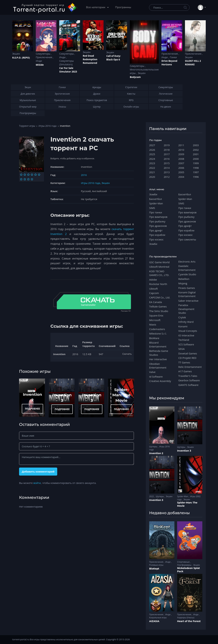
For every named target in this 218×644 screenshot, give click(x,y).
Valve (152, 372)
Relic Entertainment (190, 367)
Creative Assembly (160, 381)
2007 (181, 163)
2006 (181, 168)
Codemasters (157, 329)
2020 (152, 177)
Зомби (153, 194)
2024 (152, 159)
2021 (152, 172)
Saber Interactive (188, 301)
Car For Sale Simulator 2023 (68, 70)
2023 (152, 163)
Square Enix (156, 315)
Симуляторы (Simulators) (67, 63)
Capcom (154, 293)
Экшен (16, 54)
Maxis (153, 324)
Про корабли (157, 235)
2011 (181, 145)
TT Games (184, 362)
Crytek (182, 317)
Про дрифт (156, 230)
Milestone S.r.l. (158, 333)
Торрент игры (27, 126)
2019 (167, 145)
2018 (167, 150)
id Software (156, 377)
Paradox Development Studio (186, 309)
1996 (196, 177)
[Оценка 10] (32, 179)
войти (37, 483)
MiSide (40, 65)
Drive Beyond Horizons (169, 63)
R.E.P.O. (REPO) (21, 58)
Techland (184, 340)
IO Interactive (186, 335)
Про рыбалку (157, 221)
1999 (196, 163)
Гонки (173, 57)
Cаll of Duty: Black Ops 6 (114, 58)
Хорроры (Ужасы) (186, 618)
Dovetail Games (188, 353)
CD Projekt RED (187, 358)
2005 (181, 172)
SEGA (181, 349)
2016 (84, 175)
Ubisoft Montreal (159, 267)
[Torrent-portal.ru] (45, 7)
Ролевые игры (156, 565)
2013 (167, 172)
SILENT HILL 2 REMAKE (193, 63)
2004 (181, 177)
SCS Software (186, 344)
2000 (196, 159)
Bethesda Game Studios (159, 353)
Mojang (183, 283)
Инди (39, 61)
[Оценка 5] (36, 175)
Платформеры (184, 565)
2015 (167, 163)
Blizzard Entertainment (158, 344)
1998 (196, 168)
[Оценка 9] (28, 179)
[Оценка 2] (25, 175)
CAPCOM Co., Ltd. (160, 297)
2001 (196, 154)
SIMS (152, 208)
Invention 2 (156, 453)
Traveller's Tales (188, 376)
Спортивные (184, 562)
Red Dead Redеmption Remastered (90, 59)
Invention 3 (184, 451)
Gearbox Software (189, 380)
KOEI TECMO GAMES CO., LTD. (159, 273)
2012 (167, 177)
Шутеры (153, 447)
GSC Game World (159, 262)
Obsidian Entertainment (158, 366)
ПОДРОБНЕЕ (33, 409)
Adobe (153, 280)
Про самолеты (187, 239)
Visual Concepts (188, 331)
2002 (196, 150)
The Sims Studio (159, 311)
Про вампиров (158, 217)
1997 (196, 172)
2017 (167, 154)
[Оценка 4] (32, 175)
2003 (196, 145)
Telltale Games (158, 306)
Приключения (44, 57)
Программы (123, 7)
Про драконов (158, 226)
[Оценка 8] (25, 179)
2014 (167, 168)
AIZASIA (154, 621)
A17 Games (185, 371)
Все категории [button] (96, 7)
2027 (152, 145)
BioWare (154, 338)
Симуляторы (43, 54)
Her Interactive (158, 359)
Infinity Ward (186, 322)
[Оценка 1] (21, 175)
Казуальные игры (158, 618)
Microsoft (155, 320)
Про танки (156, 212)
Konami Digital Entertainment (187, 294)
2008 (181, 159)
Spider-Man (156, 203)
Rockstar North (158, 284)
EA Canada (155, 302)
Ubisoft (153, 289)
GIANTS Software (188, 385)
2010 (181, 150)
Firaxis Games (187, 288)
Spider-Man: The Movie (122, 395)
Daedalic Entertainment (187, 268)
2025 (152, 154)
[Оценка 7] (21, 179)
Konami (183, 326)
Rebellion (184, 279)
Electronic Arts (187, 262)
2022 (152, 168)
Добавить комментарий (38, 471)
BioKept (154, 569)
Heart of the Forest (189, 621)
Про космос (156, 239)
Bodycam (135, 77)
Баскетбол (155, 199)
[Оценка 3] (28, 175)
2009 (181, 154)
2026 (152, 150)
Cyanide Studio (187, 274)
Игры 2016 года (47, 126)
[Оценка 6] (39, 175)
